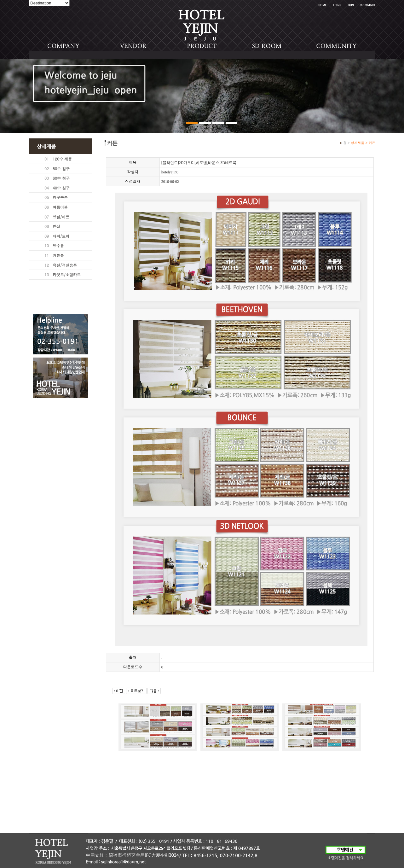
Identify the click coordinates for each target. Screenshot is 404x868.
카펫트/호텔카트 (67, 274)
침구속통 (60, 197)
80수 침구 (61, 169)
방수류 (58, 245)
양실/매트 (61, 217)
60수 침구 (61, 178)
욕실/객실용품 (65, 265)
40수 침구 (61, 188)
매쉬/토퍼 (61, 236)
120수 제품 (62, 159)
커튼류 (58, 255)
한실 (56, 226)
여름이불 (60, 207)
